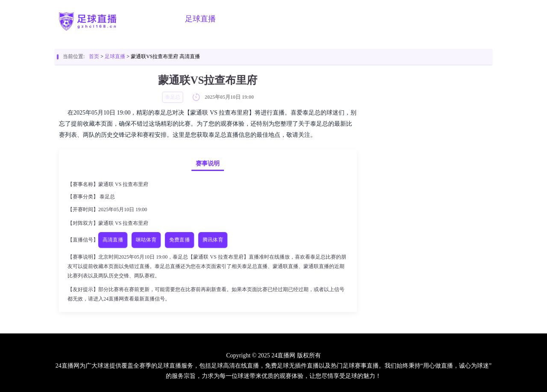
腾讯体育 (213, 240)
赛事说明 (208, 164)
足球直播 (200, 19)
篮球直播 (244, 19)
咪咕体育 (146, 240)
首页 (165, 19)
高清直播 (113, 240)
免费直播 (180, 240)
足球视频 (288, 19)
